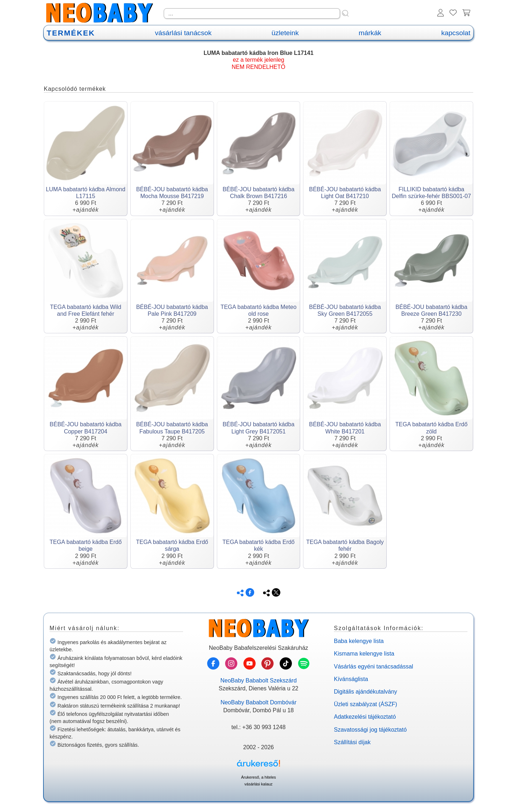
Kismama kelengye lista (364, 654)
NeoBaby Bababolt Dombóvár (258, 702)
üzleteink (285, 33)
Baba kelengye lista (359, 641)
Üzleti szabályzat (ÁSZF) (365, 704)
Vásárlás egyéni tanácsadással (374, 667)
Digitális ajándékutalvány (365, 692)
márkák (370, 33)
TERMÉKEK (71, 33)
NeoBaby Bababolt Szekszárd (259, 680)
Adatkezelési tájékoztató (365, 717)
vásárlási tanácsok (183, 33)
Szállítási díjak (352, 742)
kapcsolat (456, 33)
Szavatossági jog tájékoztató (370, 730)
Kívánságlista (351, 679)
